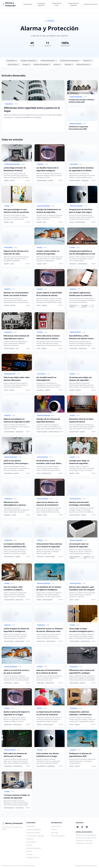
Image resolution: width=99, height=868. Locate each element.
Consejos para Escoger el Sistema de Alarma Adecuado (86, 838)
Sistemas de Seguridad (42, 65)
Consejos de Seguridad (41, 4)
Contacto (54, 830)
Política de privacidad (58, 836)
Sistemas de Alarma (84, 65)
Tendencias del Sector (57, 4)
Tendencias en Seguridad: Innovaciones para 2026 (84, 841)
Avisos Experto (14, 65)
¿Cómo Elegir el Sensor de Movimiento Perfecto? (84, 843)
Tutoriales (69, 65)
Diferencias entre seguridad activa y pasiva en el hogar (87, 835)
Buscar (94, 4)
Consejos (27, 65)
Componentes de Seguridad (73, 4)
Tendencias (87, 4)
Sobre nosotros (56, 826)
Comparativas (28, 4)
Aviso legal (54, 833)
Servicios (58, 65)
